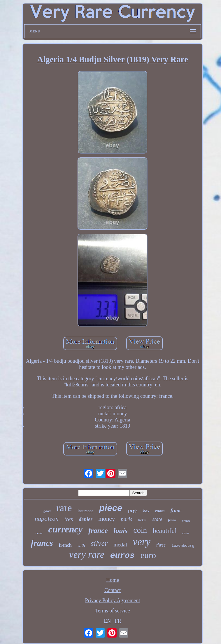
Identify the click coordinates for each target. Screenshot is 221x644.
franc (176, 510)
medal (120, 545)
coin (140, 530)
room (160, 511)
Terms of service (113, 611)
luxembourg (183, 546)
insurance (85, 511)
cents (39, 533)
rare (64, 508)
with (81, 545)
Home (113, 580)
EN (107, 621)
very (142, 542)
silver (99, 543)
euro (148, 555)
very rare (87, 555)
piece (111, 508)
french (65, 545)
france (98, 531)
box (146, 511)
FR (118, 621)
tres (69, 519)
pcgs (133, 510)
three (161, 545)
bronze (186, 521)
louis (121, 531)
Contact (113, 590)
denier (86, 519)
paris (126, 519)
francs (42, 543)
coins (186, 533)
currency (65, 529)
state (157, 519)
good (47, 511)
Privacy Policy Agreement (113, 600)
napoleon (47, 519)
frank (172, 520)
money (107, 519)
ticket (142, 520)
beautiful (165, 531)
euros (122, 556)
